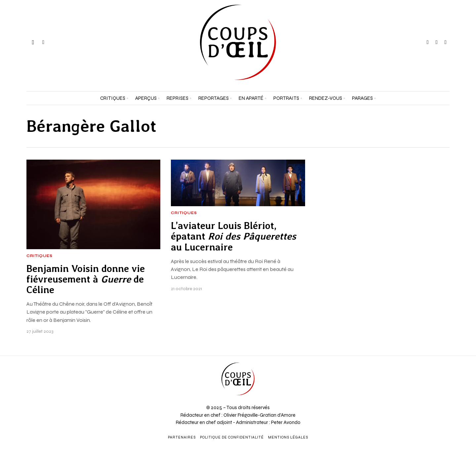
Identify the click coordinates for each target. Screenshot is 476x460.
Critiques (40, 256)
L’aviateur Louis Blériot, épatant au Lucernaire (234, 236)
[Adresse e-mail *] (416, 385)
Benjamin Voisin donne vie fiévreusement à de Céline (86, 279)
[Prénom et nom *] (416, 361)
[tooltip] (428, 42)
